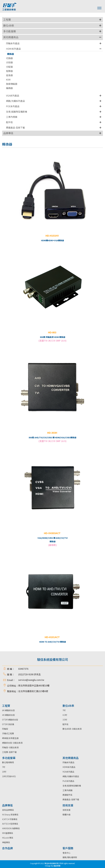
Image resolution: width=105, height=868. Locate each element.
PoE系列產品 (68, 781)
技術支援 (66, 810)
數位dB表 (9, 25)
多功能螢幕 (10, 31)
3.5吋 (65, 720)
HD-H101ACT (52, 637)
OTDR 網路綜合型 (10, 720)
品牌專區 (8, 133)
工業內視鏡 (12, 117)
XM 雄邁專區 (8, 833)
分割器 (9, 62)
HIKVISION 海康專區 (11, 828)
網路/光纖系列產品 (15, 101)
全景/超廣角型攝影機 (17, 112)
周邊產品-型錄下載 (15, 128)
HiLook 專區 (8, 838)
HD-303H (52, 433)
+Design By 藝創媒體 (52, 866)
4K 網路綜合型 (8, 715)
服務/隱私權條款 (70, 857)
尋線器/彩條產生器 (10, 738)
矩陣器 (9, 71)
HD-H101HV (52, 236)
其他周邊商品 (11, 37)
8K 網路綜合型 (8, 710)
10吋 (4, 772)
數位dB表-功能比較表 (72, 729)
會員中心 (66, 853)
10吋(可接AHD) (9, 776)
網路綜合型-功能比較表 (12, 743)
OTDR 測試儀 (8, 724)
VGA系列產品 (13, 96)
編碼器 (9, 88)
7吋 (64, 710)
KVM (8, 80)
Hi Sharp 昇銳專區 (10, 815)
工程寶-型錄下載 (9, 752)
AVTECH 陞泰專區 (10, 824)
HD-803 (52, 333)
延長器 (9, 75)
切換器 (9, 58)
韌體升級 (66, 815)
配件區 (9, 122)
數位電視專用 (8, 762)
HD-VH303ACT (52, 533)
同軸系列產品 (13, 43)
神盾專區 (6, 842)
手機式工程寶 (8, 733)
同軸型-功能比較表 (10, 747)
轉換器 (11, 54)
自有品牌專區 (8, 810)
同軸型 (5, 729)
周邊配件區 (67, 795)
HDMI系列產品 (13, 49)
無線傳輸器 (12, 84)
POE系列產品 (13, 106)
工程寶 (7, 19)
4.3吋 (65, 715)
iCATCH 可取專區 (10, 819)
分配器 (9, 67)
